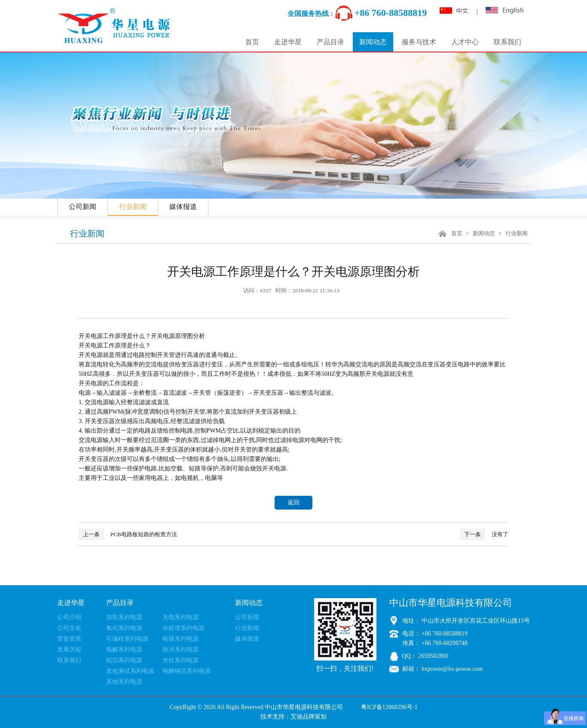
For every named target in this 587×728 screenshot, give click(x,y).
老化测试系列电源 (130, 671)
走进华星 (288, 42)
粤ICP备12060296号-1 (389, 707)
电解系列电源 (124, 650)
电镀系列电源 (180, 639)
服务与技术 (419, 42)
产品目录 (330, 42)
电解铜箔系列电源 (186, 671)
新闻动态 (373, 42)
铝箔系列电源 (124, 660)
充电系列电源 (180, 617)
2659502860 (433, 656)
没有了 (484, 534)
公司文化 (69, 628)
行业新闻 (133, 207)
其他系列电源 (124, 682)
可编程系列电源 (127, 639)
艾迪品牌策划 (309, 717)
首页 (252, 42)
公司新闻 (83, 207)
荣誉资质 (69, 639)
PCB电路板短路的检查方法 (128, 534)
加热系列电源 (124, 617)
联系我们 (508, 42)
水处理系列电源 (183, 628)
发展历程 (69, 650)
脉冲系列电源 (180, 650)
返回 (293, 502)
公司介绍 (69, 617)
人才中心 (465, 42)
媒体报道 (183, 207)
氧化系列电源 (124, 628)
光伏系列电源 (180, 660)
